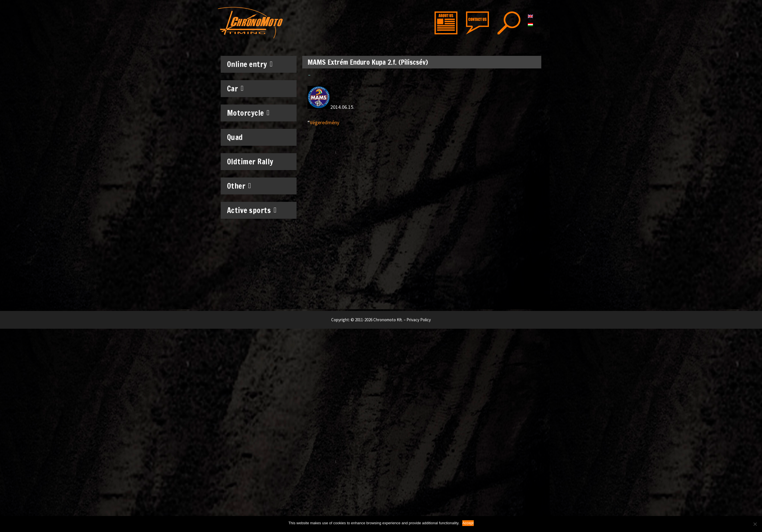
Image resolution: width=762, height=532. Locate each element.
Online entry (250, 64)
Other (239, 186)
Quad (235, 137)
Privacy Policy (419, 320)
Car (235, 88)
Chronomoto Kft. (388, 320)
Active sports (252, 210)
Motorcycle (248, 113)
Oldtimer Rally (250, 162)
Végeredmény (324, 122)
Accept (468, 523)
